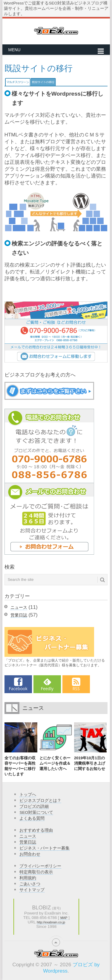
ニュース (19, 607)
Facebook (18, 689)
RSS (76, 689)
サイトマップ (32, 890)
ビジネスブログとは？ (40, 801)
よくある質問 (32, 818)
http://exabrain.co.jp (51, 922)
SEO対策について (36, 812)
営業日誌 (19, 615)
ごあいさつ (30, 884)
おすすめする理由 (36, 830)
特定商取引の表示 (36, 872)
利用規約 (28, 878)
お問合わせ (30, 854)
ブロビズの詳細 (34, 806)
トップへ (28, 795)
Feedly (47, 689)
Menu (14, 50)
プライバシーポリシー (40, 866)
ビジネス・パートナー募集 (45, 848)
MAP (64, 918)
